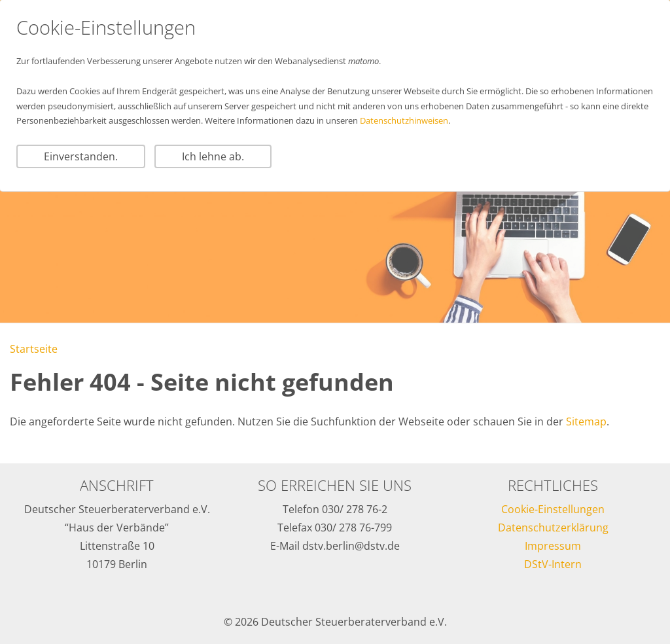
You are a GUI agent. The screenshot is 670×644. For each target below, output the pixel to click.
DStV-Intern (553, 564)
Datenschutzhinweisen (404, 120)
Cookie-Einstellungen (553, 509)
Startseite (34, 349)
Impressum (553, 546)
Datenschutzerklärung (553, 528)
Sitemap (586, 421)
